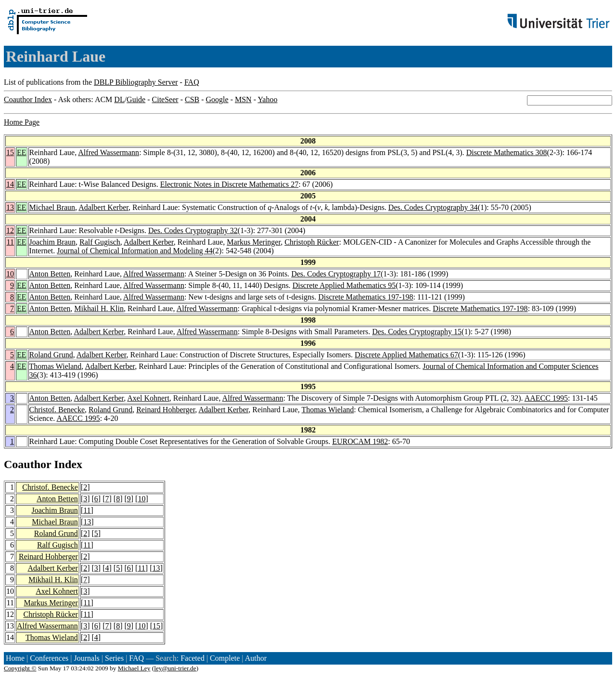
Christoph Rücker (312, 242)
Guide (136, 99)
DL (119, 99)
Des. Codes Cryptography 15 (417, 332)
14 (10, 184)
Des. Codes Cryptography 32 (193, 230)
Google (217, 99)
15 (10, 152)
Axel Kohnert (148, 398)
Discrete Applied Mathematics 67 (406, 355)
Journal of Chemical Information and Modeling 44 (135, 251)
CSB (192, 99)
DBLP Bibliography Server (136, 82)
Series (114, 658)
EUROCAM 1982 (360, 441)
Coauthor (27, 464)
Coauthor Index (28, 99)
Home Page (22, 122)
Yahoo (267, 99)
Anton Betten (50, 274)
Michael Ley (134, 668)
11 (10, 242)
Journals (86, 658)
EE (22, 152)
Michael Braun (52, 207)
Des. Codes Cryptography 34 (433, 207)
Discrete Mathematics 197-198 (366, 297)
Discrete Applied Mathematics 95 (344, 285)
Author (256, 658)
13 (10, 207)
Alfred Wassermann (109, 152)
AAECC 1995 (546, 398)
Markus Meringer (254, 242)
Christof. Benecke (57, 410)
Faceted (192, 658)
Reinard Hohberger (166, 410)
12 (10, 230)
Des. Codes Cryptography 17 (336, 274)
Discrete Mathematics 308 (507, 152)
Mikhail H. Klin (99, 308)
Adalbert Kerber (103, 207)
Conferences (49, 658)
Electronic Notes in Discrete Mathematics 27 (229, 184)
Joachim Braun (52, 242)
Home (15, 658)
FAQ (192, 82)
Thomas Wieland (56, 366)
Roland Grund (51, 355)
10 (10, 274)
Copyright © (20, 668)
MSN (243, 99)
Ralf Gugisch (100, 242)
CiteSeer (165, 99)
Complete (225, 658)
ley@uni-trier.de (175, 668)
